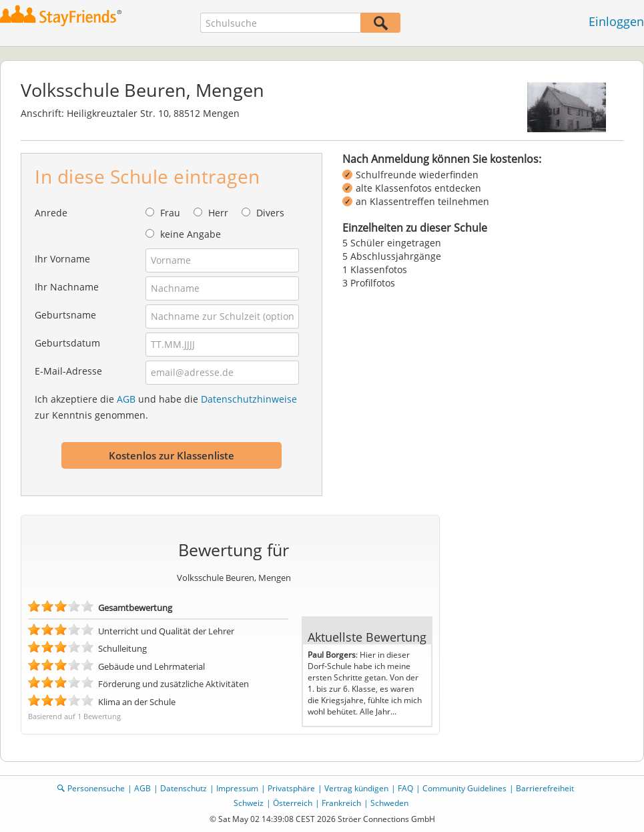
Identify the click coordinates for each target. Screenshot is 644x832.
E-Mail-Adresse (68, 371)
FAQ (405, 788)
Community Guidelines (464, 788)
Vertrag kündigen (356, 788)
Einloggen (616, 21)
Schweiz (249, 803)
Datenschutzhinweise (249, 399)
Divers (270, 213)
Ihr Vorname (62, 259)
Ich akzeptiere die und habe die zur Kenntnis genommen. (166, 407)
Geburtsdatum (67, 343)
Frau (170, 213)
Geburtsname (65, 315)
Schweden (389, 803)
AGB (126, 399)
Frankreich (341, 803)
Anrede (51, 213)
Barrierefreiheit (545, 788)
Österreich (293, 803)
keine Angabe (191, 234)
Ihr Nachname (67, 287)
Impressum (237, 788)
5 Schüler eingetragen (392, 243)
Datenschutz (184, 788)
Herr (218, 213)
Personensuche (96, 788)
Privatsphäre (291, 788)
